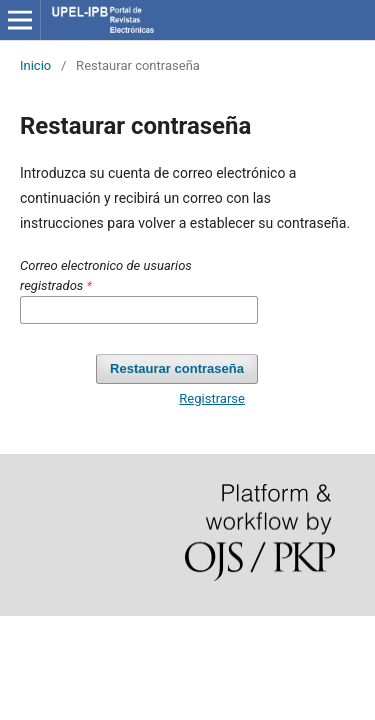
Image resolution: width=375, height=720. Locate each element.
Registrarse (212, 398)
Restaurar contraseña (177, 368)
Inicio (35, 65)
